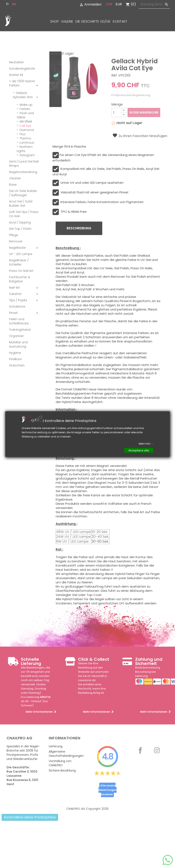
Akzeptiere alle (139, 450)
